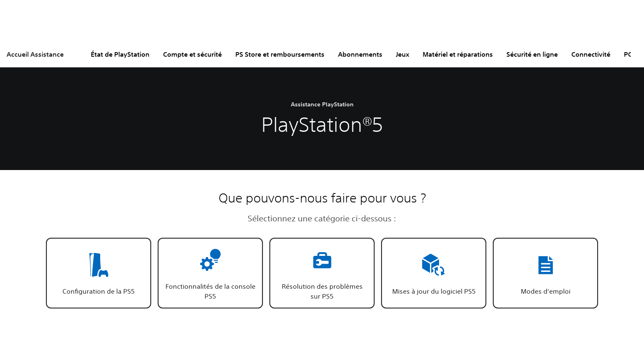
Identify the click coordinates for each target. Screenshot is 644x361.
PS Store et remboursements (280, 54)
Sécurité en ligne (532, 54)
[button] (99, 273)
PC (628, 54)
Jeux (402, 54)
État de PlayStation (120, 54)
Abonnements (360, 54)
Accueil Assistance (35, 54)
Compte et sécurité (192, 54)
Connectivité (591, 54)
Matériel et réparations (458, 54)
